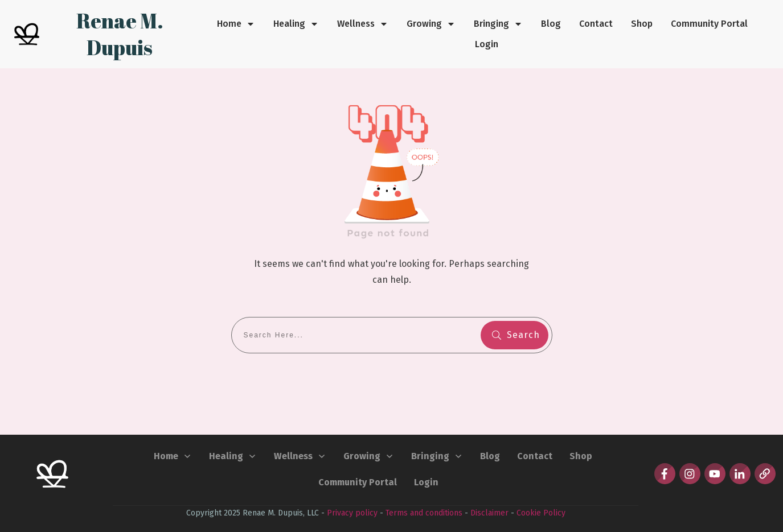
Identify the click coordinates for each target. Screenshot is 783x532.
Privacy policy (352, 513)
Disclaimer (489, 513)
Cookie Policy (541, 513)
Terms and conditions (424, 513)
